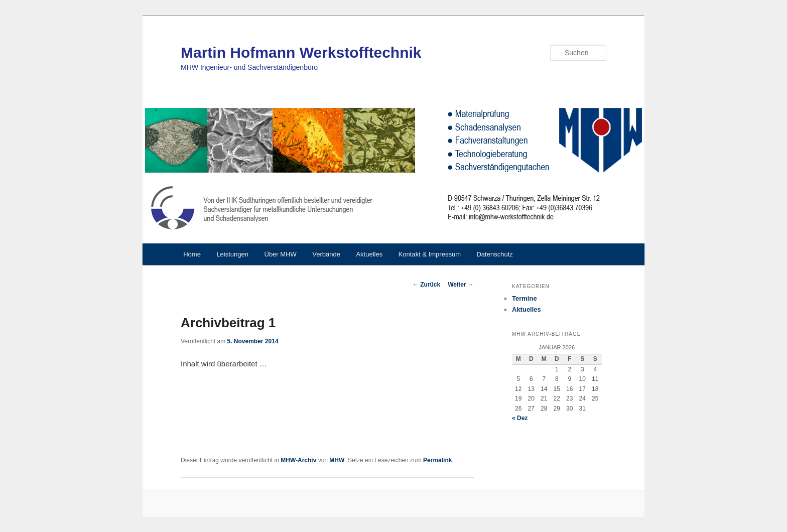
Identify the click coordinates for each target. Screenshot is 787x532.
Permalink (437, 460)
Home (192, 254)
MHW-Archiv (298, 460)
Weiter (461, 285)
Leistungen (232, 254)
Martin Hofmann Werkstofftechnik (301, 52)
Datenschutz (494, 254)
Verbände (326, 254)
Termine (524, 298)
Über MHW (281, 254)
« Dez (520, 418)
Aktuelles (369, 254)
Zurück (426, 285)
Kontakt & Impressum (430, 254)
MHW (337, 460)
